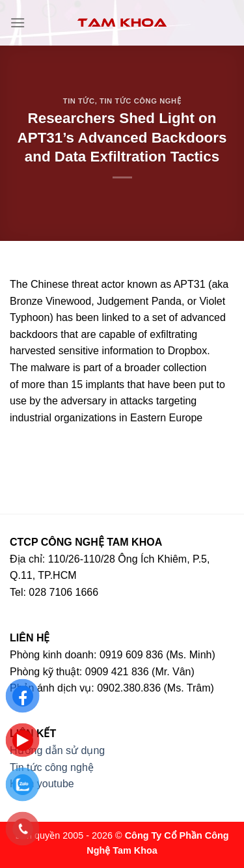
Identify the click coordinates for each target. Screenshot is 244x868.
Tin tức (79, 101)
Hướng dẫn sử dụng (57, 750)
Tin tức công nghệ (140, 101)
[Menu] (18, 22)
